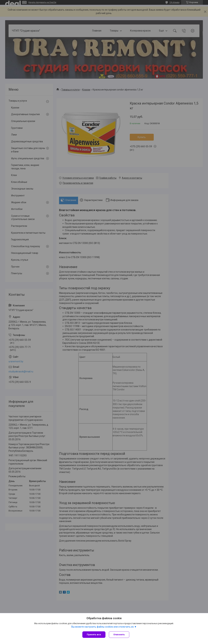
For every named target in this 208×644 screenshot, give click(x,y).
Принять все (94, 635)
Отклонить (119, 635)
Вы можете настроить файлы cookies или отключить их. (103, 627)
